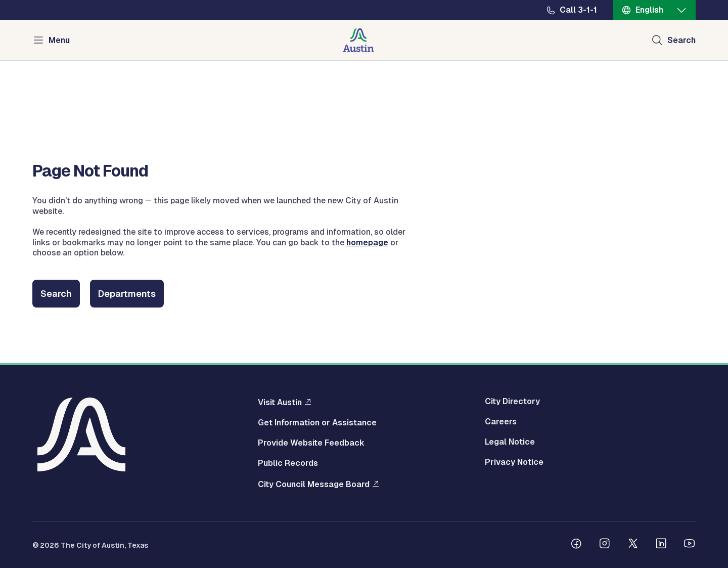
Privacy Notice (514, 462)
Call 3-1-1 (578, 10)
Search (56, 294)
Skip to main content (40, 0)
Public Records (288, 463)
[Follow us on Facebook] (576, 545)
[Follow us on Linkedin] (661, 545)
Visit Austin (280, 402)
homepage (367, 243)
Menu (59, 40)
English (649, 10)
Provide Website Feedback (311, 443)
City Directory (512, 402)
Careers (501, 422)
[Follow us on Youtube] (690, 545)
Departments (127, 294)
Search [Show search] (681, 40)
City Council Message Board (314, 484)
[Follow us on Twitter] (633, 545)
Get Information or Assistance (317, 423)
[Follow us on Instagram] (605, 545)
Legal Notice (510, 442)
